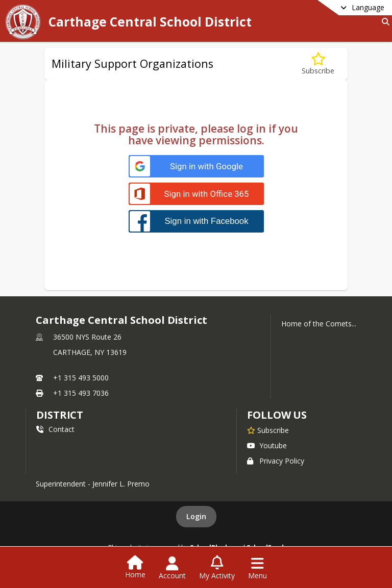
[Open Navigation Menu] (258, 568)
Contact (55, 429)
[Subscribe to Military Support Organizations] (318, 64)
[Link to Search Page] (384, 22)
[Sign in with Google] (196, 167)
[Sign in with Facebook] (196, 221)
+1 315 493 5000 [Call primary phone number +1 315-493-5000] (81, 378)
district (60, 415)
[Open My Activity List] (217, 568)
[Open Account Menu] (172, 568)
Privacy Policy (276, 461)
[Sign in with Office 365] (196, 194)
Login (196, 516)
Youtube (267, 445)
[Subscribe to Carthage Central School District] (268, 430)
